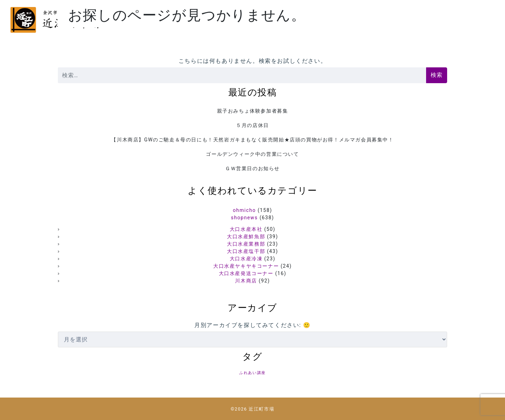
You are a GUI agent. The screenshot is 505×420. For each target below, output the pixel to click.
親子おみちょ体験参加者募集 (253, 111)
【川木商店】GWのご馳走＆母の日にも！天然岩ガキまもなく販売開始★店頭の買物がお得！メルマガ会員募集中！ (252, 140)
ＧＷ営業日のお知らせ (252, 168)
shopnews (244, 218)
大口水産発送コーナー (246, 273)
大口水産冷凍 (246, 259)
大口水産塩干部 (246, 251)
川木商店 (246, 281)
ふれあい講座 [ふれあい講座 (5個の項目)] (252, 373)
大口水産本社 (246, 229)
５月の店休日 (252, 125)
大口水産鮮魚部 (246, 236)
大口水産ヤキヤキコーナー (246, 266)
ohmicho (244, 210)
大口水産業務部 (246, 244)
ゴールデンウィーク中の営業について (252, 154)
